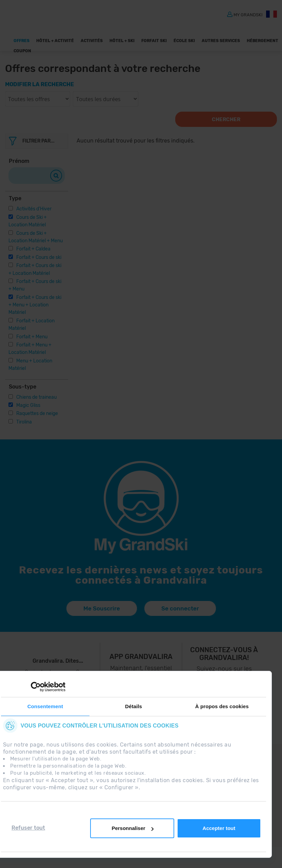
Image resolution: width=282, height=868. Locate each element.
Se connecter (180, 608)
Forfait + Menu (32, 337)
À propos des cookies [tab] (222, 706)
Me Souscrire (102, 608)
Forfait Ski (154, 41)
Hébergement (263, 41)
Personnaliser (132, 828)
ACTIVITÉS (92, 41)
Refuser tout (28, 828)
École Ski (184, 41)
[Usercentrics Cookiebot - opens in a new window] (36, 687)
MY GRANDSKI (248, 14)
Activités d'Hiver (34, 209)
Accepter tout (219, 828)
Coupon (22, 51)
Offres (22, 41)
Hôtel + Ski (122, 41)
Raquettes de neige (37, 413)
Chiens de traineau (36, 397)
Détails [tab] (134, 706)
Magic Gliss (28, 405)
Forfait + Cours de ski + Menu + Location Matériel (35, 305)
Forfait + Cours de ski (39, 257)
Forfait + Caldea (33, 249)
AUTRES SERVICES (221, 41)
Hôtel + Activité (55, 41)
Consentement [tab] (45, 706)
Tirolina (24, 422)
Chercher (226, 119)
